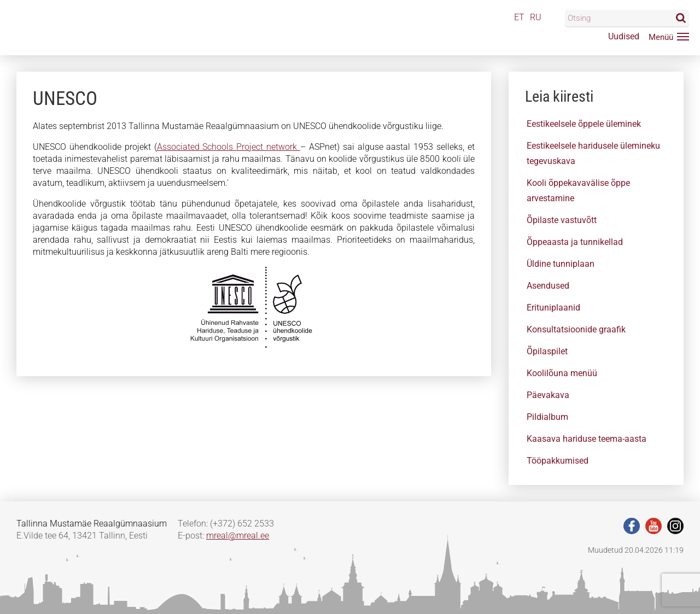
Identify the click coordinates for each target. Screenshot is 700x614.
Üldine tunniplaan (561, 264)
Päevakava (548, 395)
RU (536, 17)
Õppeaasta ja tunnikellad (575, 242)
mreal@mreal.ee (238, 536)
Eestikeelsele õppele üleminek (584, 124)
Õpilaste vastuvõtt (562, 220)
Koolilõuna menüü (562, 373)
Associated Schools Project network (229, 147)
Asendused (548, 286)
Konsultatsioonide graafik (576, 329)
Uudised (624, 36)
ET (519, 17)
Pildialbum (547, 417)
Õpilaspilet (547, 351)
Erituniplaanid (553, 308)
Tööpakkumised (558, 461)
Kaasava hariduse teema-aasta (587, 439)
